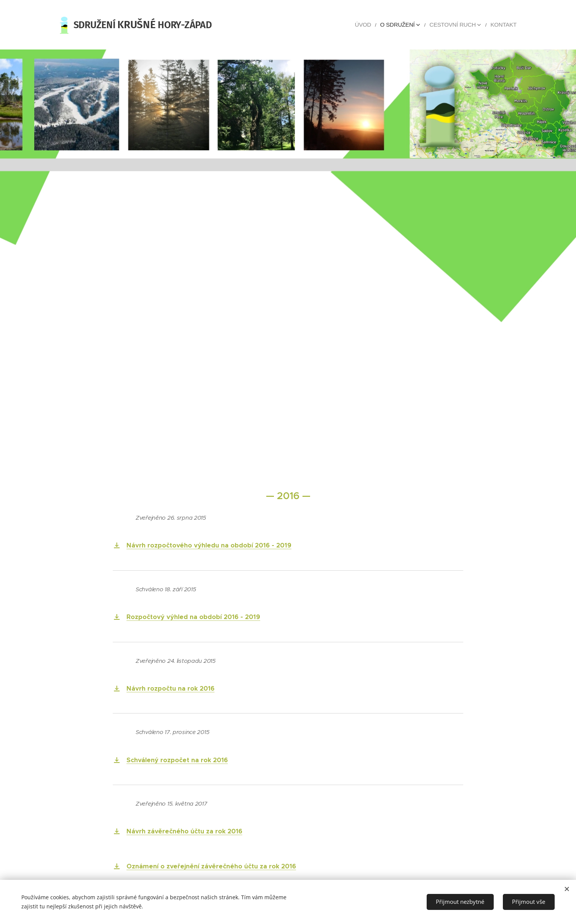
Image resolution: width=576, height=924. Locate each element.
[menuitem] (377, 25)
